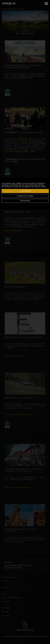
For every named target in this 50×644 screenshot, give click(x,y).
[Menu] (46, 4)
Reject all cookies (25, 196)
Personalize (25, 201)
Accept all (25, 191)
